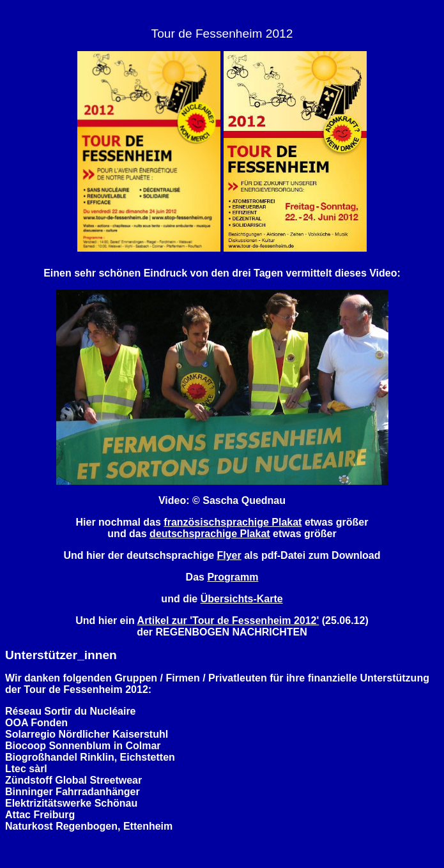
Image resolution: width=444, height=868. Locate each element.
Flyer (229, 555)
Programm (233, 577)
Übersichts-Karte (242, 599)
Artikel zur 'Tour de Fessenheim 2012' (228, 621)
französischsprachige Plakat (233, 522)
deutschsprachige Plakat (210, 534)
